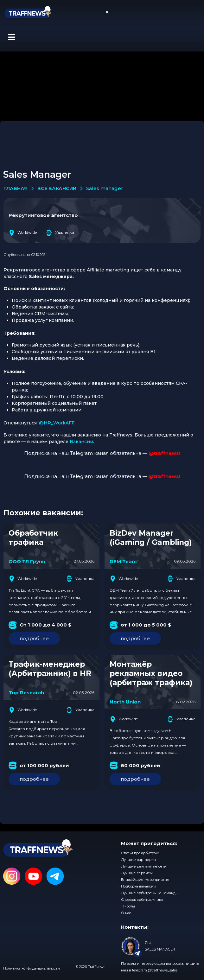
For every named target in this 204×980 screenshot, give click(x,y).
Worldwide (23, 233)
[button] (12, 37)
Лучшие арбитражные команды (150, 893)
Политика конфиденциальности (32, 968)
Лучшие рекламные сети (144, 866)
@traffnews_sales (163, 970)
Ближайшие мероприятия (145, 880)
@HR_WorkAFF (57, 423)
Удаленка (60, 233)
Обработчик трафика (33, 538)
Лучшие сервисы (137, 873)
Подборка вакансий (139, 886)
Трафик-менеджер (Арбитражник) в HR (50, 669)
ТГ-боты (128, 906)
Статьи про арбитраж (140, 853)
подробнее (34, 638)
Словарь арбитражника (142, 900)
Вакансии (81, 442)
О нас (126, 913)
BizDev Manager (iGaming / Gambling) (151, 538)
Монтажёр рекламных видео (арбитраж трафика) (151, 673)
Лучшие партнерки (138, 860)
